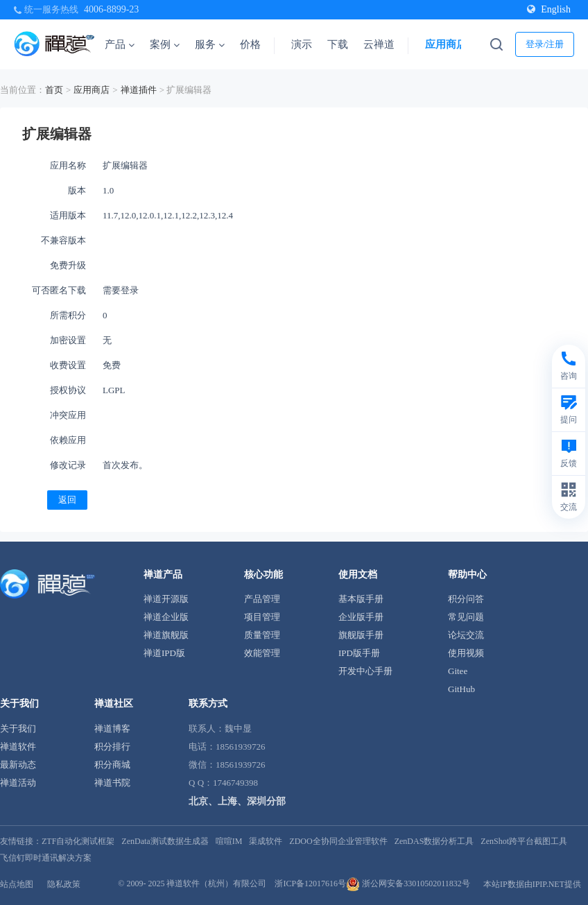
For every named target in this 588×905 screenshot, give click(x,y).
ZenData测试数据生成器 (165, 841)
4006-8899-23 (111, 9)
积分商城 (112, 765)
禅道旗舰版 (166, 635)
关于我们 (18, 729)
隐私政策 (64, 884)
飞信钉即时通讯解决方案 (46, 858)
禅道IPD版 (164, 653)
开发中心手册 (365, 671)
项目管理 (262, 617)
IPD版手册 (359, 653)
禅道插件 (139, 90)
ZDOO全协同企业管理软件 (338, 841)
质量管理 (262, 635)
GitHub (461, 689)
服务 (210, 44)
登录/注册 (545, 44)
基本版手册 (361, 599)
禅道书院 (112, 783)
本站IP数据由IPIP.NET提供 (532, 884)
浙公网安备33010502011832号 (408, 884)
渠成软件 (266, 841)
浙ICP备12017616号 (310, 884)
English (549, 9)
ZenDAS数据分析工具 (434, 841)
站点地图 (17, 884)
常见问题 (466, 617)
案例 (165, 44)
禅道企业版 (166, 617)
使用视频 (466, 653)
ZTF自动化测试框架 (78, 841)
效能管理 (262, 653)
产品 (120, 44)
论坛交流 (466, 635)
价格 (250, 44)
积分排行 (112, 747)
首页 (54, 90)
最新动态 (18, 765)
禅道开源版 (166, 599)
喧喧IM (229, 841)
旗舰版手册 (361, 635)
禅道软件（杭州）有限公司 (216, 884)
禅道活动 (18, 783)
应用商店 (446, 44)
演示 (302, 44)
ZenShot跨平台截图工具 (524, 841)
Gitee (458, 671)
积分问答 (466, 599)
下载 (338, 44)
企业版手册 (361, 617)
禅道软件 (18, 747)
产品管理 (262, 599)
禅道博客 (112, 729)
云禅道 (379, 44)
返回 (67, 500)
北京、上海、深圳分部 (237, 801)
